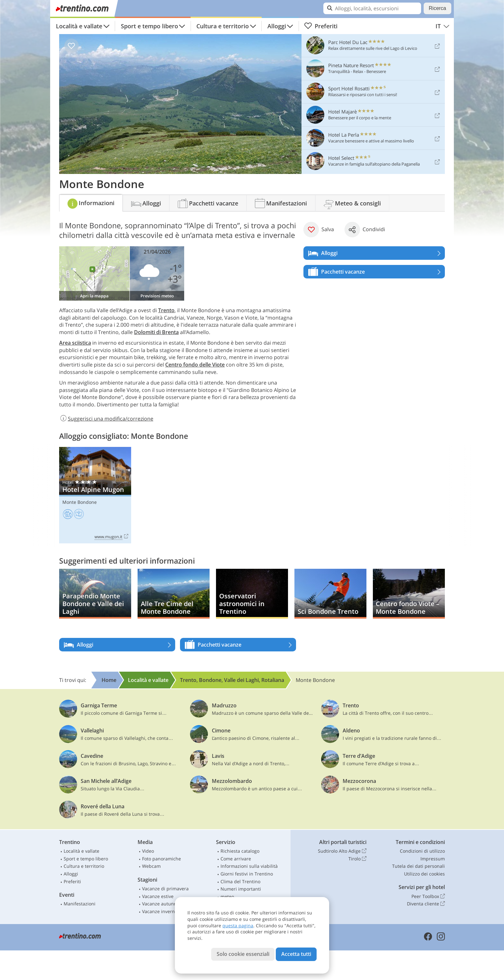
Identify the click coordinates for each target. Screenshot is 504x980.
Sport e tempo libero (149, 26)
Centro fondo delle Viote (195, 365)
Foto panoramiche (162, 859)
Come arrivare (236, 859)
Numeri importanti (241, 889)
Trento (166, 310)
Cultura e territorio (223, 26)
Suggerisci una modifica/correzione (106, 419)
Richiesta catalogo (240, 851)
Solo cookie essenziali (243, 954)
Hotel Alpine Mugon (95, 495)
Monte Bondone (80, 502)
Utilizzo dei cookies (424, 874)
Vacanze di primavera (165, 889)
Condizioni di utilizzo (422, 851)
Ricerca (437, 8)
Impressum (433, 859)
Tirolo (357, 859)
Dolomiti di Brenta (156, 332)
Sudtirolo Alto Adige (342, 851)
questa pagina (238, 926)
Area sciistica (75, 343)
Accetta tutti (296, 954)
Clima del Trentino (240, 881)
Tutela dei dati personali (419, 866)
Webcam (151, 866)
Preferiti (321, 26)
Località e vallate (79, 26)
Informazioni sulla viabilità (249, 866)
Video (148, 851)
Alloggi (277, 26)
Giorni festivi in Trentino (247, 874)
